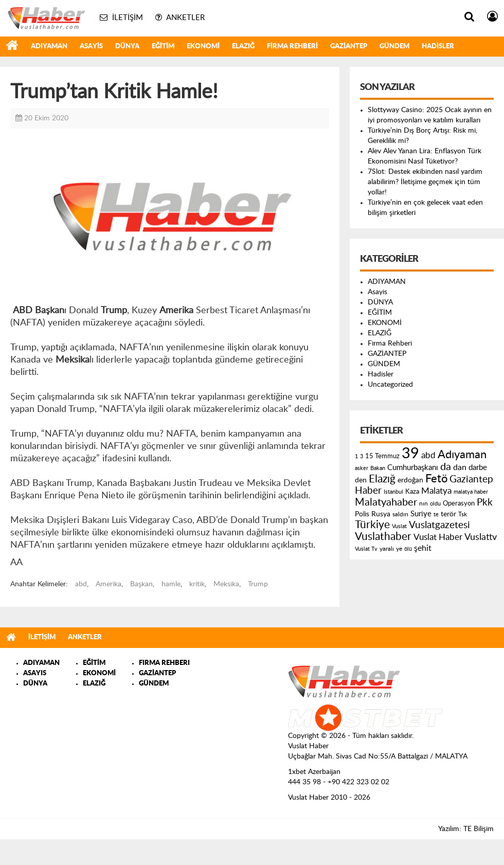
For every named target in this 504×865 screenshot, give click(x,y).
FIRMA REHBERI (164, 663)
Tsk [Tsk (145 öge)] (463, 514)
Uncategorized (390, 385)
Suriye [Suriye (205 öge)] (421, 514)
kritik (197, 584)
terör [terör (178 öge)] (448, 514)
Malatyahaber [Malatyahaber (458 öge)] (386, 502)
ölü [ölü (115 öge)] (408, 549)
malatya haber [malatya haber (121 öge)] (471, 492)
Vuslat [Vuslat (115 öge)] (399, 526)
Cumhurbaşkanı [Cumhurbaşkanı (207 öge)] (413, 468)
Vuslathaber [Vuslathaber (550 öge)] (383, 537)
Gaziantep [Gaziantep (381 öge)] (471, 480)
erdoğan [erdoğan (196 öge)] (410, 480)
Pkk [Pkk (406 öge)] (485, 503)
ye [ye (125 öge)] (399, 549)
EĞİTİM (163, 47)
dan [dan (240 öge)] (460, 467)
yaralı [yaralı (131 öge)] (387, 549)
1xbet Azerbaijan (314, 772)
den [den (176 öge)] (361, 480)
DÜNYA (127, 47)
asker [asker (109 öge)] (362, 468)
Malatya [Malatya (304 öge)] (436, 491)
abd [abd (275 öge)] (428, 456)
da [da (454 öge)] (446, 467)
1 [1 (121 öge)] (356, 456)
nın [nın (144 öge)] (424, 503)
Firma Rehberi (292, 47)
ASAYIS (35, 673)
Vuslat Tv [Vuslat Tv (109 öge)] (366, 549)
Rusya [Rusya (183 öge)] (381, 514)
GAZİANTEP (349, 47)
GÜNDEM (394, 47)
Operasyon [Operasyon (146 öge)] (459, 503)
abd (81, 584)
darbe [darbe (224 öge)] (478, 468)
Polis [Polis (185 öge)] (362, 514)
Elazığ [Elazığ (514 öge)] (382, 479)
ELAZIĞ (243, 47)
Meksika (226, 584)
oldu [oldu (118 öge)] (435, 504)
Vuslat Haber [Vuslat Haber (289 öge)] (438, 537)
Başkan (141, 584)
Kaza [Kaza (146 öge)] (412, 492)
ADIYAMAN (49, 47)
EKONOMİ (203, 47)
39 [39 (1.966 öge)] (410, 454)
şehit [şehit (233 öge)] (423, 548)
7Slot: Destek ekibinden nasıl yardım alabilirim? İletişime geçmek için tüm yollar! (425, 182)
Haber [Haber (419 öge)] (368, 491)
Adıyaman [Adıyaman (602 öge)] (462, 455)
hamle (171, 584)
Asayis (91, 47)
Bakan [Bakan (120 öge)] (378, 468)
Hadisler (438, 47)
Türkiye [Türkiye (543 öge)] (372, 525)
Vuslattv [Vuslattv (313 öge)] (481, 537)
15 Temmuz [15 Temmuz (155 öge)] (382, 456)
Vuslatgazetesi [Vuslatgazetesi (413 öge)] (439, 525)
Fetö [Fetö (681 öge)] (436, 479)
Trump (258, 584)
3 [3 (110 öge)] (362, 456)
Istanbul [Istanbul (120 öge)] (393, 492)
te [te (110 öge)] (436, 515)
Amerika (109, 584)
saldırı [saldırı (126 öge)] (400, 515)
